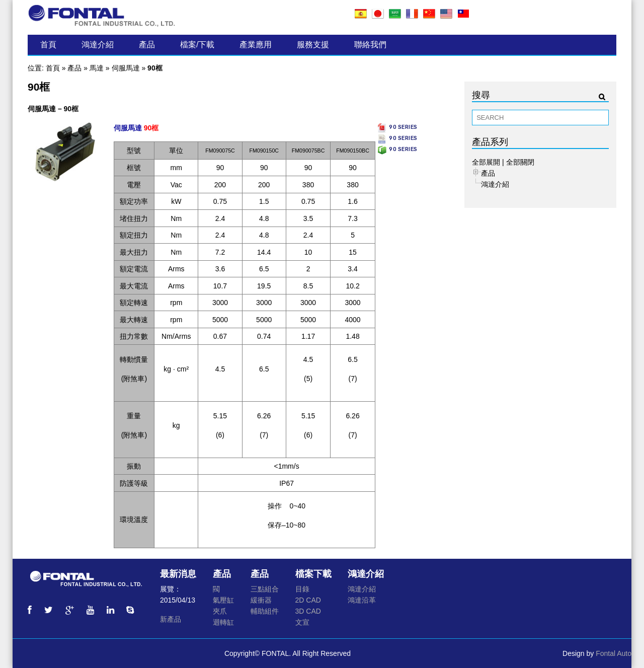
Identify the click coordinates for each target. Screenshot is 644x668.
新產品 (171, 619)
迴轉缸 (223, 622)
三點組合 (265, 589)
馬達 (97, 68)
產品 (147, 45)
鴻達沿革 (362, 600)
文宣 (302, 622)
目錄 (302, 589)
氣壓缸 (223, 600)
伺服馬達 (126, 68)
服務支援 (313, 45)
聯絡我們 (370, 45)
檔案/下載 (197, 45)
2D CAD (308, 600)
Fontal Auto (614, 653)
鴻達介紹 (98, 45)
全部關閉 (520, 162)
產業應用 (256, 45)
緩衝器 (261, 600)
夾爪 (220, 611)
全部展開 (486, 162)
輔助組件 (265, 611)
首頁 (48, 45)
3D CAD (308, 611)
